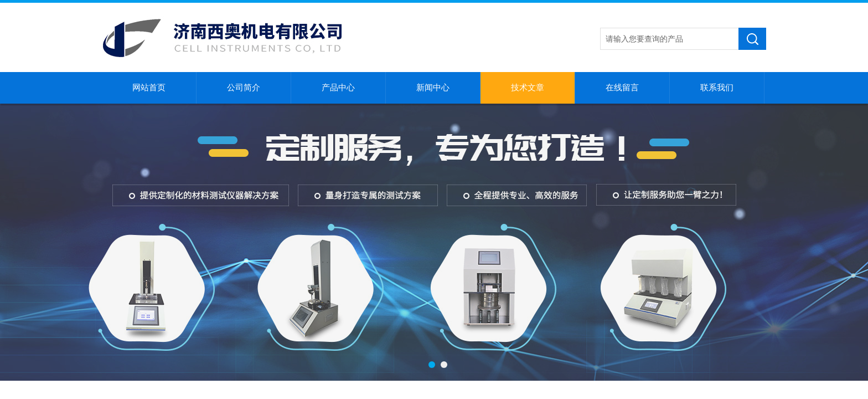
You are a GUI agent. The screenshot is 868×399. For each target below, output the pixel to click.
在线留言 (622, 88)
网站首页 (149, 88)
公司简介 (244, 88)
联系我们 (717, 88)
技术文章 (528, 88)
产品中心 (338, 88)
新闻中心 (433, 88)
